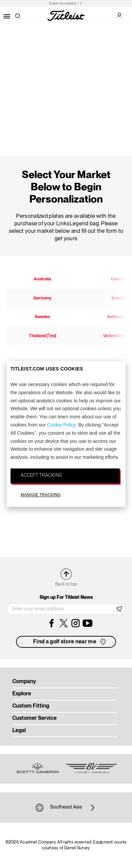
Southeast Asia (66, 808)
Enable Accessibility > (64, 4)
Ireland (118, 298)
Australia (42, 279)
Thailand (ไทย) (43, 336)
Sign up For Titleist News (66, 597)
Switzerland (118, 317)
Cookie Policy (61, 425)
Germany (42, 298)
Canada (118, 279)
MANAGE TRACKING (41, 495)
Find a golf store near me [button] (70, 642)
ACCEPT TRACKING (42, 475)
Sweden (42, 317)
